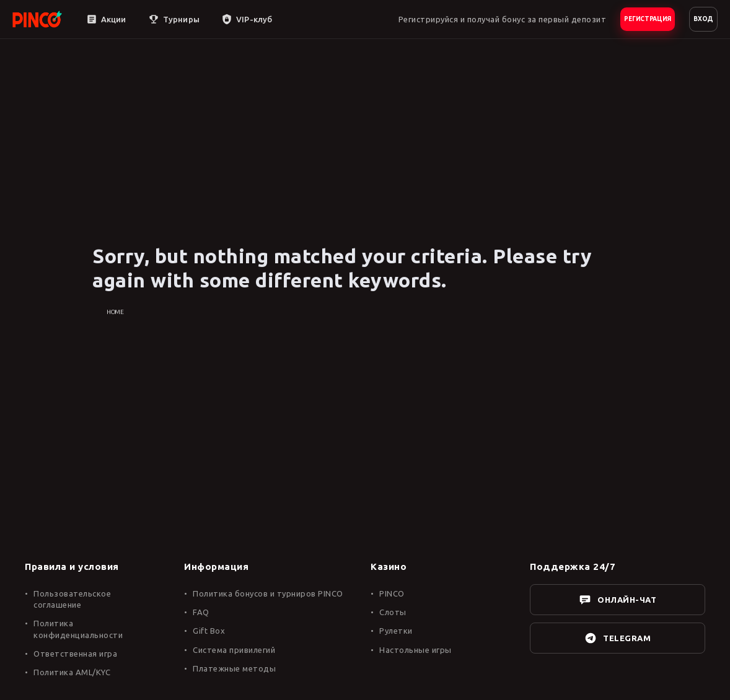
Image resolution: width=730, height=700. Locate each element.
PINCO (392, 593)
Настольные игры (416, 650)
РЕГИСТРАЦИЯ (648, 19)
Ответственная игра (75, 654)
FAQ (201, 612)
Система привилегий (234, 650)
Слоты (393, 612)
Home (115, 312)
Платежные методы (234, 668)
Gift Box (209, 631)
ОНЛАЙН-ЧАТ (618, 600)
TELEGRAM (618, 638)
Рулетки (396, 631)
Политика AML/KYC (72, 672)
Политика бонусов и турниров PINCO (268, 593)
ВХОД (703, 19)
